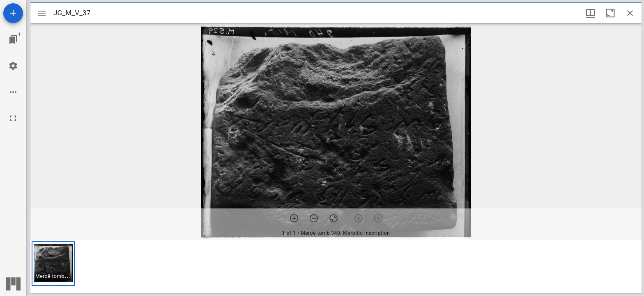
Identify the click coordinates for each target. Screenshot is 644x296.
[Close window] (630, 13)
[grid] (336, 267)
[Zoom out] (314, 218)
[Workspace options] (13, 92)
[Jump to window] (13, 39)
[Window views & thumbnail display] (591, 13)
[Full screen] (13, 118)
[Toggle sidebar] (42, 13)
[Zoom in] (294, 218)
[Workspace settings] (13, 66)
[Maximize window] (610, 13)
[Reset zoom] (333, 218)
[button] (53, 264)
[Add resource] (13, 13)
